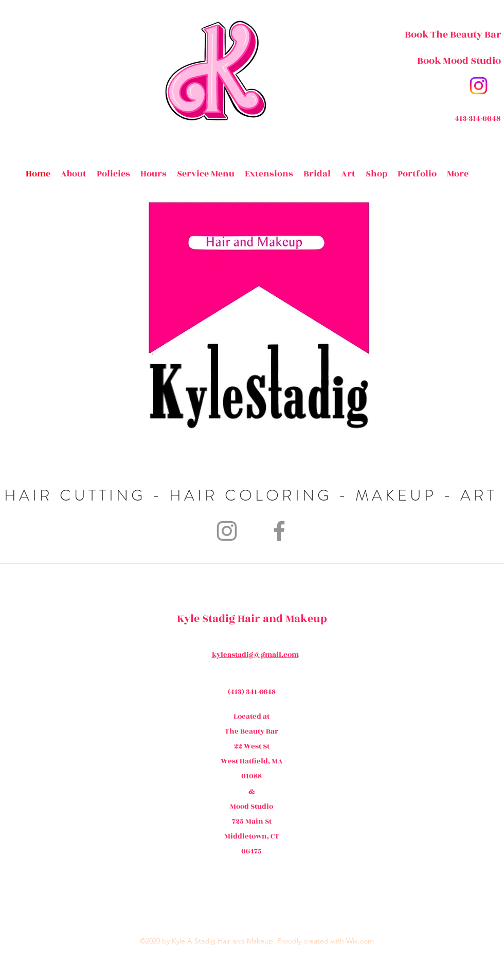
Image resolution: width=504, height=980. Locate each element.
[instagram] (479, 86)
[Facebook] (279, 531)
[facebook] (231, 885)
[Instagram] (227, 531)
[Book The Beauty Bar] (453, 35)
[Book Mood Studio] (459, 61)
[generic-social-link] (247, 885)
